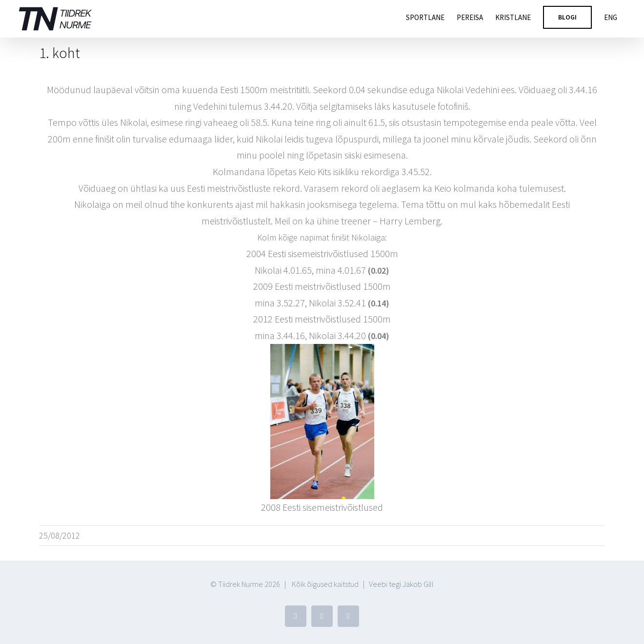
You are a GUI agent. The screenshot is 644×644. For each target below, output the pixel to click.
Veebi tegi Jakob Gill (401, 584)
